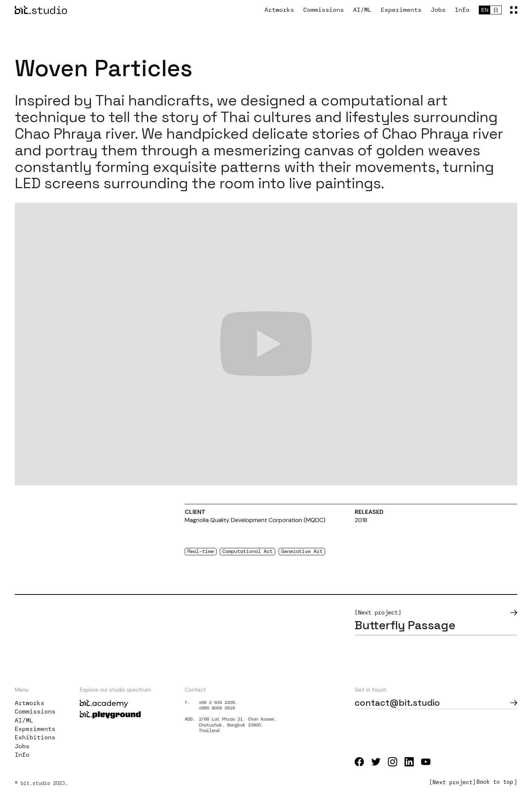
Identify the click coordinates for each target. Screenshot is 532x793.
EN (485, 10)
